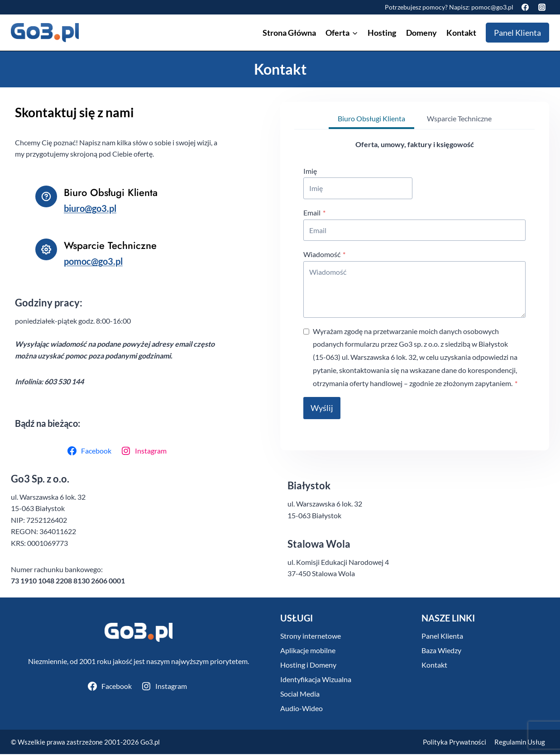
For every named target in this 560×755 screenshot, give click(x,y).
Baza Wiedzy (441, 652)
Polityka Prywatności (455, 743)
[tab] (371, 119)
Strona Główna (289, 33)
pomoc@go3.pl (492, 7)
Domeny (421, 33)
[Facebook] (525, 7)
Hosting (382, 33)
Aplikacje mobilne (308, 652)
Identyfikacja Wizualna (316, 681)
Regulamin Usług (520, 743)
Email (315, 212)
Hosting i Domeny (308, 666)
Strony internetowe (311, 637)
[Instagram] (542, 7)
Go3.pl (150, 743)
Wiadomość (325, 254)
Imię (311, 170)
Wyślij (322, 407)
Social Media (300, 695)
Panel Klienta (517, 33)
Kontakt (461, 33)
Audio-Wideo (302, 710)
